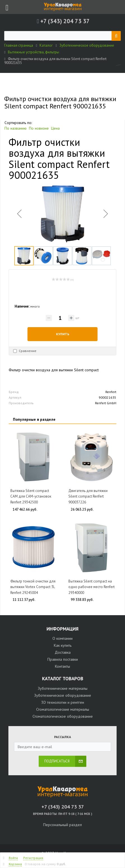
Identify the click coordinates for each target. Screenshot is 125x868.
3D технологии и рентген (63, 702)
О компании (62, 638)
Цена (55, 128)
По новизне (39, 128)
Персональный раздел (62, 825)
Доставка (63, 652)
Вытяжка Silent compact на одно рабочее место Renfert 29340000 (92, 587)
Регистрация (33, 858)
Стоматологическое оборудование (63, 716)
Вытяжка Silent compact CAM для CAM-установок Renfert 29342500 (31, 496)
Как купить (63, 645)
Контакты (62, 666)
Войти (13, 858)
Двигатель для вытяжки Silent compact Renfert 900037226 (88, 496)
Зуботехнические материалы (63, 688)
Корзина (15, 864)
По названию (16, 128)
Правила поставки (63, 659)
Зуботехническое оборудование (63, 695)
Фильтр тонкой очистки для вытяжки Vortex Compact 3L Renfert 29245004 (33, 587)
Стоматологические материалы (63, 709)
